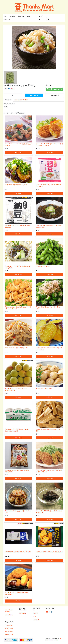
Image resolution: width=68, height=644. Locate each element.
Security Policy (9, 635)
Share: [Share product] (9, 89)
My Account (22, 613)
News (35, 616)
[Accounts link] (40, 19)
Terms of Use (9, 625)
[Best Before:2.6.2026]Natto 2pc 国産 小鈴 (18, 552)
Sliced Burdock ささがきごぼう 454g (16, 348)
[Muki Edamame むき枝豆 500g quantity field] (13, 95)
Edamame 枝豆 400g (43, 266)
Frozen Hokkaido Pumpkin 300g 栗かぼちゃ (50, 552)
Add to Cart (34, 95)
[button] (55, 95)
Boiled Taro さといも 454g (44, 389)
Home (5, 16)
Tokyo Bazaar (21, 16)
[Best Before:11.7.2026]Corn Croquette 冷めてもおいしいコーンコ (50, 145)
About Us (36, 613)
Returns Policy (9, 632)
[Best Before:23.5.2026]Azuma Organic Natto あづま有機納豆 (17, 430)
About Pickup (7, 19)
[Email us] (47, 612)
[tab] (8, 100)
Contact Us (36, 620)
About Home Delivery (9, 611)
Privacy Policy (9, 628)
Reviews (21, 100)
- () (41, 16)
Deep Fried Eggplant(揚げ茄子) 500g (16, 185)
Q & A (29, 16)
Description (8, 100)
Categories (12, 16)
